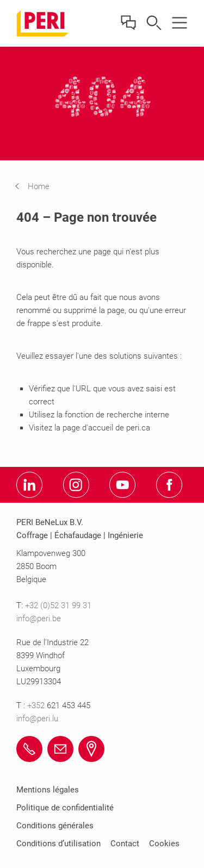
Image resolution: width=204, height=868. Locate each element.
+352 (37, 705)
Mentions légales (48, 790)
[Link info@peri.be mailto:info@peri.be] (60, 749)
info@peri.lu (37, 719)
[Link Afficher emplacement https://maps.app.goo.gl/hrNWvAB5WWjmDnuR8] (91, 749)
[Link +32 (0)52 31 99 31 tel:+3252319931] (29, 749)
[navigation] (40, 186)
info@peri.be (39, 619)
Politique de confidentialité (65, 808)
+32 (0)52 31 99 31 (58, 605)
